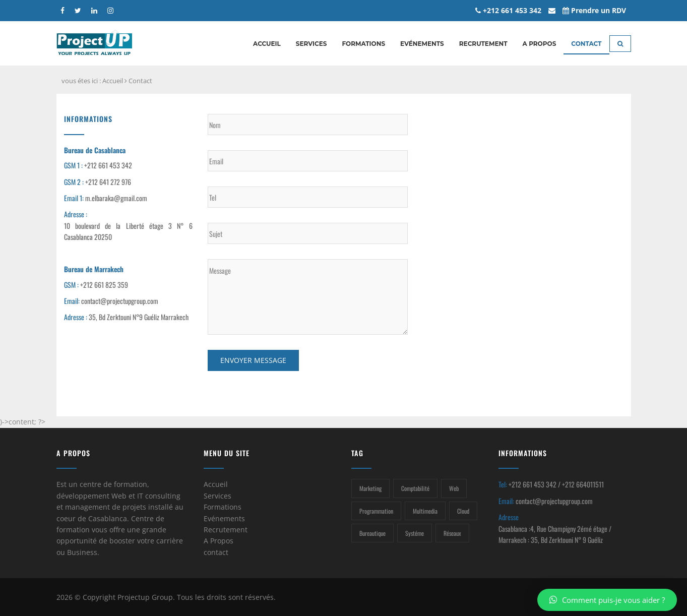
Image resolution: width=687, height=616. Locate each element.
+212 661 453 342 (508, 10)
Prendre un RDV (594, 10)
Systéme (415, 533)
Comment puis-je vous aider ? (607, 600)
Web (454, 488)
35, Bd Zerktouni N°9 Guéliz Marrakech (139, 317)
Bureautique (372, 533)
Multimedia (425, 511)
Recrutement (483, 44)
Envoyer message (253, 360)
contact (216, 552)
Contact (586, 44)
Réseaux (452, 533)
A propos (540, 44)
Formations (363, 44)
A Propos (218, 541)
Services (311, 44)
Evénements (422, 44)
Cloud (463, 511)
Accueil (267, 44)
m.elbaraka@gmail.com (116, 198)
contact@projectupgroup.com (120, 301)
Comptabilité (415, 488)
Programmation (376, 511)
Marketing (370, 488)
